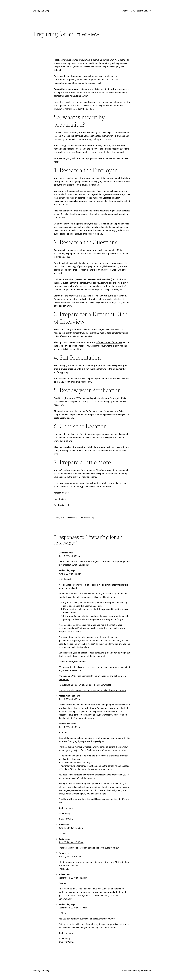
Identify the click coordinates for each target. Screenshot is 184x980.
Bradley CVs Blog (41, 11)
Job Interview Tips (88, 518)
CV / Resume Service (141, 11)
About (125, 11)
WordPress (146, 971)
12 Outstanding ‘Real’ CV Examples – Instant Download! (85, 685)
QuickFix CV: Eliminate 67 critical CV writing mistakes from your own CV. (92, 690)
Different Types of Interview (109, 342)
